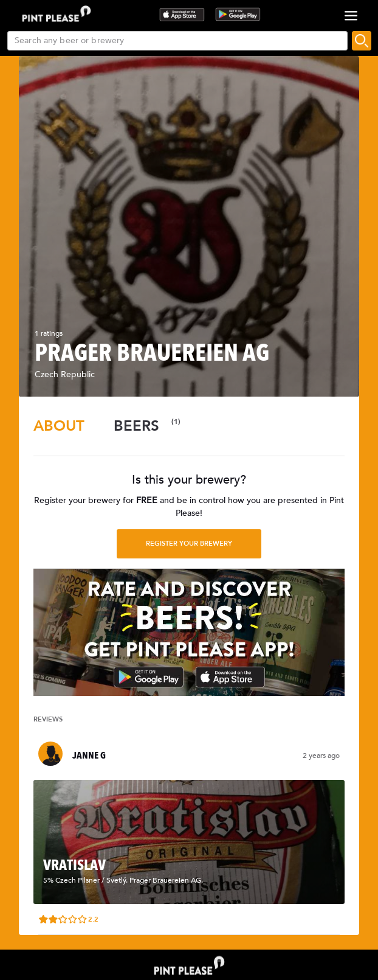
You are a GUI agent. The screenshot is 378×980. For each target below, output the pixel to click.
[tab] (59, 426)
